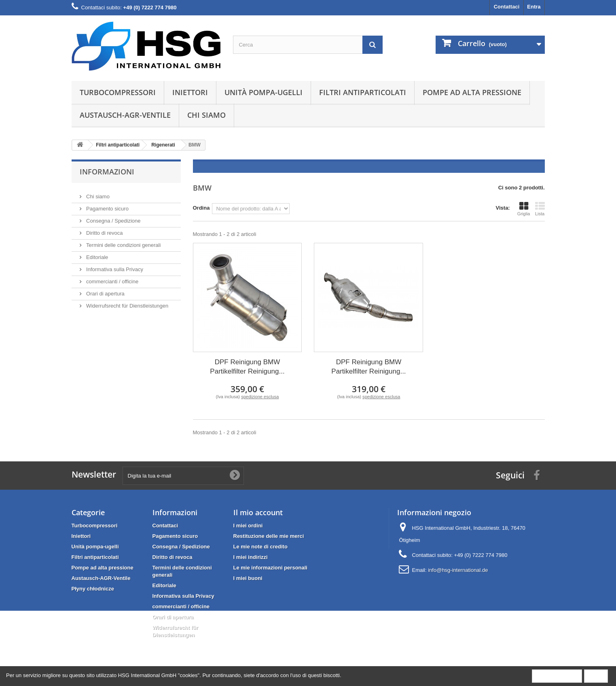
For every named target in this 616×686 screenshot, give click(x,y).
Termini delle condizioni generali (123, 242)
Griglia (524, 209)
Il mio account (258, 512)
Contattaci (507, 7)
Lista (540, 209)
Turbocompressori (118, 92)
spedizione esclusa (260, 397)
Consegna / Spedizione (113, 218)
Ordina (201, 208)
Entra (534, 7)
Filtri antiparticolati (363, 92)
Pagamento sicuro (107, 205)
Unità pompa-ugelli (264, 92)
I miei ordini (248, 526)
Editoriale (97, 254)
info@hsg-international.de (458, 570)
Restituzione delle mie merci (269, 536)
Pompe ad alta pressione (472, 92)
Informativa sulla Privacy (114, 266)
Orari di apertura (105, 290)
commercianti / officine (112, 278)
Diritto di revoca (104, 230)
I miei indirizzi (251, 557)
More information (557, 676)
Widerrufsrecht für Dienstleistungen (127, 303)
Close (596, 676)
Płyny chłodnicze (93, 589)
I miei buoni (248, 578)
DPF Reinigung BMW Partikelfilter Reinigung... (247, 367)
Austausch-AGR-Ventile (125, 115)
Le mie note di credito (260, 547)
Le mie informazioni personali (270, 568)
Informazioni (107, 172)
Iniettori (190, 92)
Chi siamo (206, 115)
